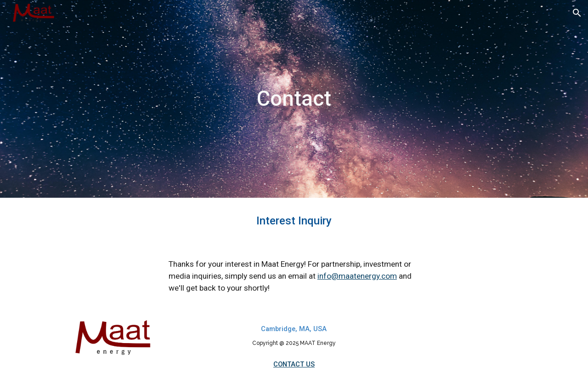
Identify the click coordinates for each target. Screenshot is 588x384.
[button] (577, 13)
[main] (294, 99)
